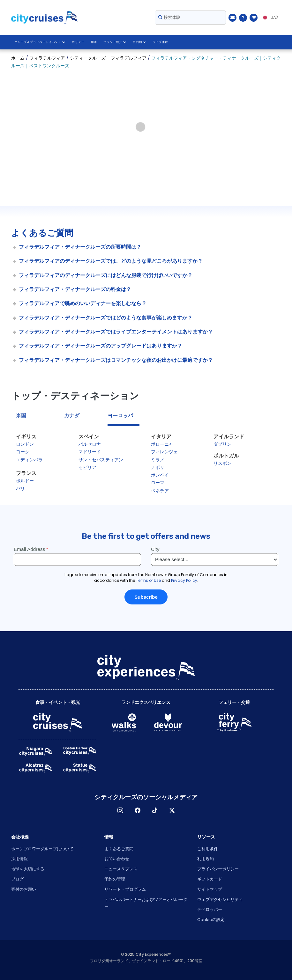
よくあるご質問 (119, 849)
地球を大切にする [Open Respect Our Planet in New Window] (28, 869)
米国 (21, 416)
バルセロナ (90, 444)
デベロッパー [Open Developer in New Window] (210, 909)
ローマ (158, 483)
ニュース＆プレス (121, 869)
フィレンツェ (164, 452)
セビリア (87, 467)
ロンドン (25, 444)
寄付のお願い (24, 889)
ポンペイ (160, 475)
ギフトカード (210, 879)
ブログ (17, 879)
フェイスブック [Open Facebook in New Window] (138, 810)
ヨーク (23, 452)
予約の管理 (115, 879)
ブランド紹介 (114, 42)
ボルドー (25, 481)
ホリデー (78, 42)
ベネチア (160, 491)
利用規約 (206, 859)
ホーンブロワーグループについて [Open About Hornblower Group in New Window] (42, 849)
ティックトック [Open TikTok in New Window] (155, 810)
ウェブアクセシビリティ (220, 900)
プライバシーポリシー (218, 869)
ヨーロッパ (120, 416)
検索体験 (169, 17)
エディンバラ (29, 460)
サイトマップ (210, 889)
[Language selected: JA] (271, 18)
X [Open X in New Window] (172, 810)
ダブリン (222, 444)
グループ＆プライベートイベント (40, 42)
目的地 (138, 42)
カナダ (72, 416)
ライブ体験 (159, 42)
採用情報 (19, 859)
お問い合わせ (117, 859)
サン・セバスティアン (101, 460)
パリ (20, 488)
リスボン (222, 463)
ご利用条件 (208, 849)
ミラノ (158, 460)
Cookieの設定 (211, 920)
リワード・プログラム (125, 889)
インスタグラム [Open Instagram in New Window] (120, 810)
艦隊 (94, 42)
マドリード (90, 452)
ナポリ (158, 467)
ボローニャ (162, 444)
